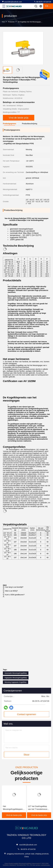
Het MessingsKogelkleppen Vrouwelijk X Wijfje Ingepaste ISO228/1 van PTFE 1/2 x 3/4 (13, 808)
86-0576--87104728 (43, 2)
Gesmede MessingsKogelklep (16, 673)
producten (11, 22)
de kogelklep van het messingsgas (29, 22)
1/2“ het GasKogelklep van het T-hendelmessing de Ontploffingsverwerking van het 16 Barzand (39, 808)
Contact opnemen (26, 714)
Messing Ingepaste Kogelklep (16, 682)
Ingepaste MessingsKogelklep (16, 678)
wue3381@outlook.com (12, 2)
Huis (3, 22)
